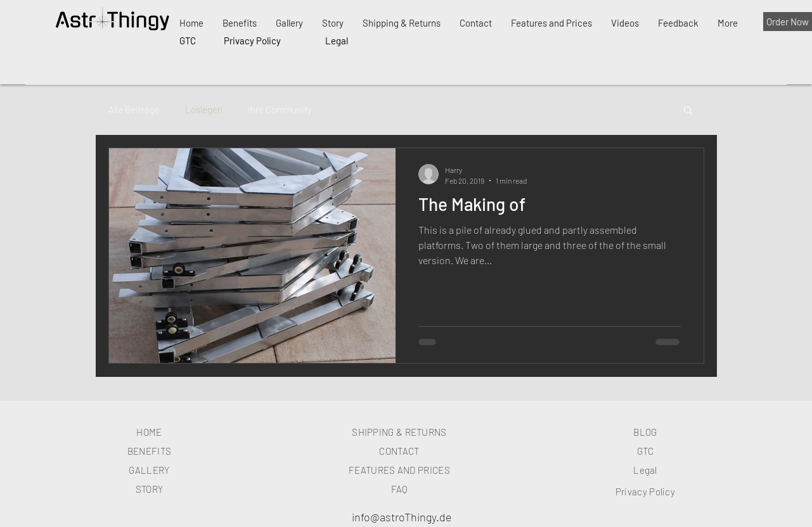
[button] (688, 111)
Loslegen (204, 110)
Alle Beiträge (134, 110)
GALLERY (149, 470)
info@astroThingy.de (402, 517)
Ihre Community (280, 110)
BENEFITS (149, 451)
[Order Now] (788, 22)
